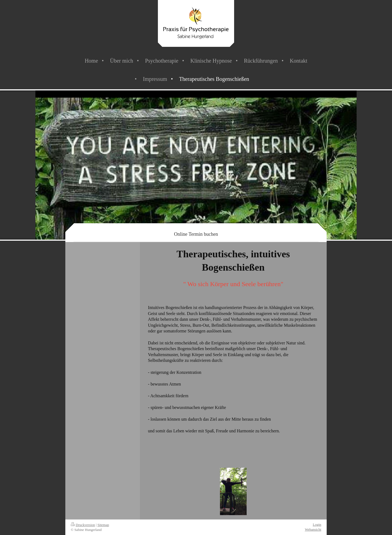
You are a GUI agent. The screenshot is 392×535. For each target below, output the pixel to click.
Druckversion (83, 525)
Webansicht (313, 529)
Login (317, 525)
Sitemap (103, 525)
